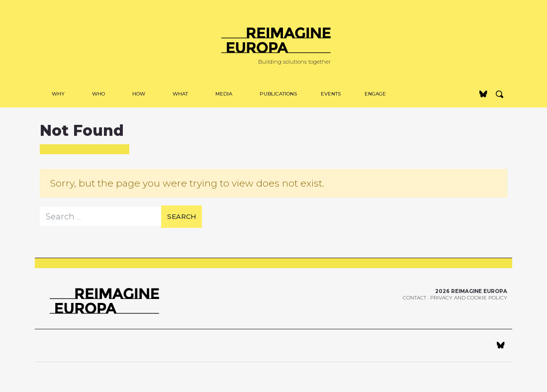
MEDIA (224, 94)
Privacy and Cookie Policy (469, 298)
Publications (278, 94)
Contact (414, 298)
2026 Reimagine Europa (471, 291)
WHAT (180, 94)
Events (331, 94)
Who (98, 94)
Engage (375, 94)
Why (58, 94)
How (139, 94)
